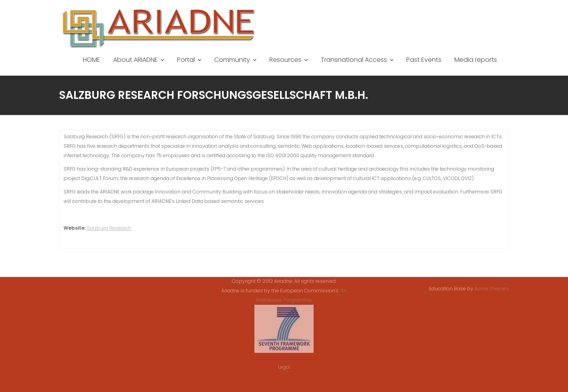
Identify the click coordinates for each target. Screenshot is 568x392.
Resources (285, 60)
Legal (284, 363)
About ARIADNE (135, 60)
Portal (186, 60)
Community (232, 60)
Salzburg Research (109, 229)
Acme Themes (492, 288)
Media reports (476, 60)
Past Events (424, 60)
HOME (92, 60)
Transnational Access (354, 60)
